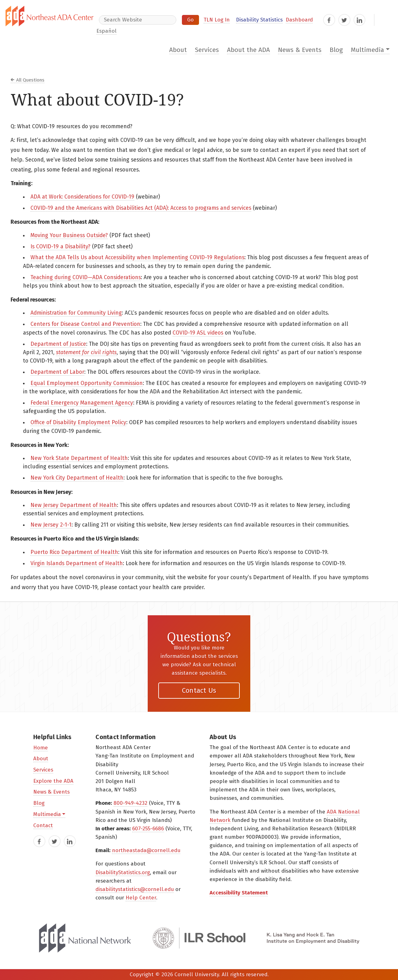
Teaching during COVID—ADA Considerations (86, 277)
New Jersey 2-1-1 (51, 525)
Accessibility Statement (239, 893)
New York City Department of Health (77, 478)
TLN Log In (217, 20)
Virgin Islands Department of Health (77, 563)
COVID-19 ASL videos (198, 333)
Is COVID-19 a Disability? (60, 247)
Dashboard (299, 20)
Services (207, 50)
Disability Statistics (259, 20)
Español (106, 31)
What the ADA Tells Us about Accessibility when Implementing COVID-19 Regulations (137, 258)
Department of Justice (58, 344)
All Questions (30, 80)
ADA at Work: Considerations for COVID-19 (82, 197)
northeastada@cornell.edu (146, 850)
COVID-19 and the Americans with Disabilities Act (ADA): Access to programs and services (141, 208)
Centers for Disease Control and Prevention (85, 324)
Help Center (141, 898)
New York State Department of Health (79, 458)
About (178, 50)
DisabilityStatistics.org (123, 872)
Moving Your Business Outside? (69, 235)
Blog (336, 50)
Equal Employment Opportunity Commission (87, 383)
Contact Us (199, 690)
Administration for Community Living (76, 313)
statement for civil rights (86, 352)
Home (41, 748)
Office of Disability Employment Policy (78, 422)
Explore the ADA (53, 781)
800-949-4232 (130, 803)
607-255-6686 (148, 829)
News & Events (300, 50)
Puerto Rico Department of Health (74, 552)
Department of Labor (57, 372)
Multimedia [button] (367, 50)
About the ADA (248, 50)
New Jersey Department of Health (74, 505)
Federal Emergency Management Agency (82, 403)
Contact (43, 825)
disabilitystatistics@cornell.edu (135, 889)
